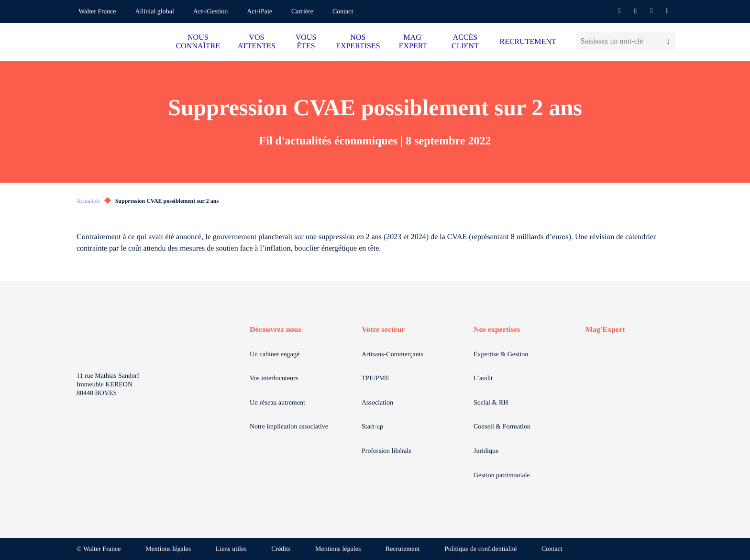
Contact (343, 12)
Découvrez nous (276, 330)
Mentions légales (168, 549)
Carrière (302, 12)
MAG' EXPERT (413, 42)
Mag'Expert (605, 330)
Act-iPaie (259, 12)
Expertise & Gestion (501, 355)
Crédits (281, 549)
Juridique (486, 451)
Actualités (88, 201)
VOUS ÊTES (306, 42)
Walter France (97, 12)
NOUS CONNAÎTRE (198, 42)
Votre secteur (383, 330)
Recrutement (403, 549)
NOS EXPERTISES (358, 42)
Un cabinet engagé (275, 355)
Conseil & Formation (502, 427)
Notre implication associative (289, 427)
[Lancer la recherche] (668, 41)
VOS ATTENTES (257, 42)
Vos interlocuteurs (274, 379)
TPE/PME (375, 379)
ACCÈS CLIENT (465, 42)
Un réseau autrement (277, 403)
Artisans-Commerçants (392, 355)
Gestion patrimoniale (502, 476)
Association (377, 403)
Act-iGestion (210, 12)
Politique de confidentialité (481, 549)
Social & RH (491, 403)
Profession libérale (387, 451)
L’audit (483, 379)
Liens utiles (231, 549)
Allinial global (155, 12)
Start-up (372, 427)
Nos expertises (497, 330)
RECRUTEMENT (528, 42)
